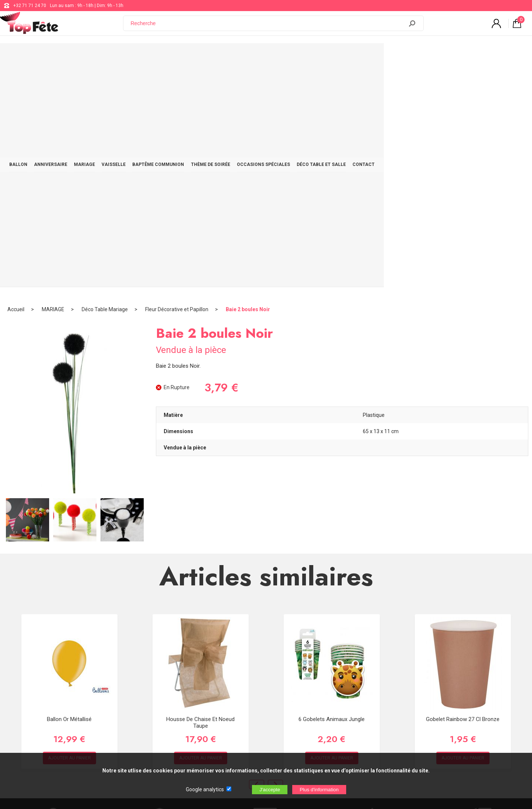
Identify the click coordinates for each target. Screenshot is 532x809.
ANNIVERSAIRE (106, 56)
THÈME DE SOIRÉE (291, 56)
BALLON (68, 56)
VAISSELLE (182, 56)
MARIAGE (146, 56)
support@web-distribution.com (245, 662)
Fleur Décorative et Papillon (177, 79)
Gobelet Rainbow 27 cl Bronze (463, 489)
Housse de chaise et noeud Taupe (200, 493)
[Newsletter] (140, 721)
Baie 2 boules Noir (248, 79)
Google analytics (205, 789)
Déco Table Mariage (105, 79)
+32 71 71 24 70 (30, 6)
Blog (219, 681)
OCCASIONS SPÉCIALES (349, 56)
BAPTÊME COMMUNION (232, 56)
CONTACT (462, 56)
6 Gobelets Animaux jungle (332, 489)
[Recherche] (268, 27)
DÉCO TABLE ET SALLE (414, 56)
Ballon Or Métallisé (69, 489)
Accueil (16, 79)
